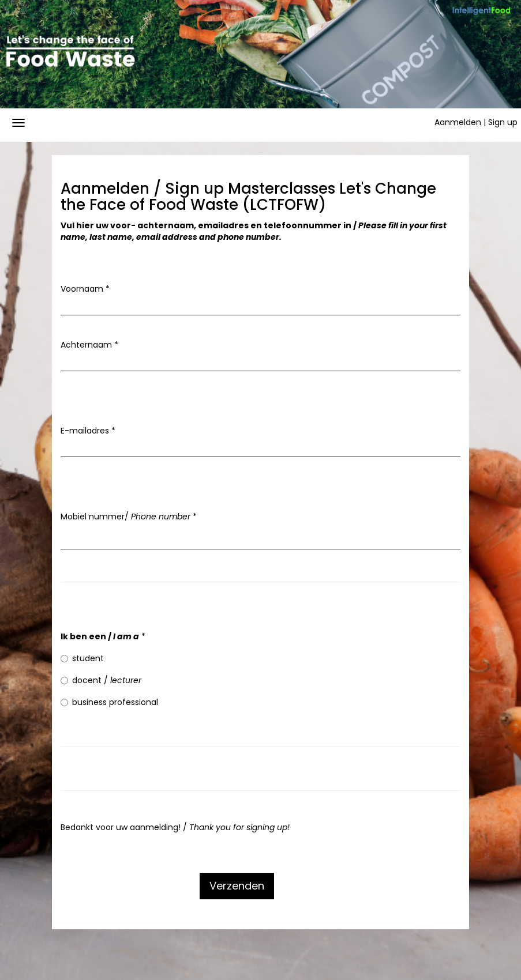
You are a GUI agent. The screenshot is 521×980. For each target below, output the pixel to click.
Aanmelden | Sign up (476, 122)
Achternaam (89, 345)
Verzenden (237, 886)
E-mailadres (88, 431)
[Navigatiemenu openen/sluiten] (18, 123)
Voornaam (85, 289)
